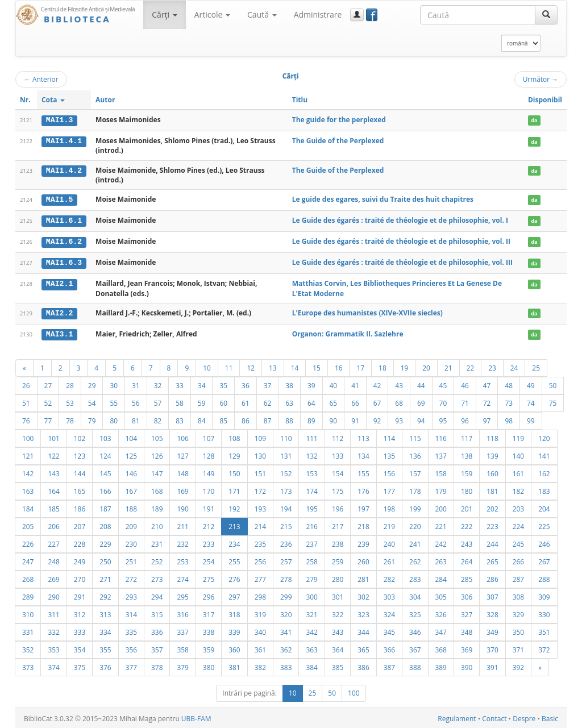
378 (157, 665)
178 (415, 489)
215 (286, 525)
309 (544, 595)
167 (131, 489)
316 (182, 613)
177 (389, 489)
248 (53, 560)
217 (338, 525)
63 (289, 401)
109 (260, 436)
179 (441, 489)
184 (28, 507)
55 (114, 401)
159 (467, 472)
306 (467, 595)
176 (363, 489)
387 (389, 665)
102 (80, 436)
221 (441, 525)
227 (53, 542)
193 (260, 507)
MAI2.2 (59, 312)
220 (415, 525)
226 (28, 542)
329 (518, 613)
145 (105, 472)
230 (131, 542)
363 (311, 648)
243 (467, 542)
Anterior (41, 79)
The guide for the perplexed (339, 120)
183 (544, 489)
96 (465, 419)
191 (209, 507)
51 (26, 401)
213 (234, 525)
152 (286, 472)
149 (209, 472)
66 (355, 401)
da (534, 120)
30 (114, 384)
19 (405, 366)
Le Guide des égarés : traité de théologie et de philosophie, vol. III (402, 262)
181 (492, 489)
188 (131, 507)
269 (53, 577)
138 (467, 454)
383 (286, 665)
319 (260, 613)
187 (105, 507)
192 (234, 507)
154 (338, 472)
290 (53, 595)
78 (70, 419)
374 (53, 665)
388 (415, 665)
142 (28, 472)
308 (518, 595)
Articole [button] (212, 14)
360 (234, 648)
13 (273, 366)
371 (518, 648)
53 (70, 401)
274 (182, 577)
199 (415, 507)
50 (553, 384)
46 (465, 384)
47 (487, 384)
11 (229, 366)
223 (492, 525)
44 (421, 384)
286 (492, 577)
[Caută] (546, 15)
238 (338, 542)
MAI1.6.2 (64, 241)
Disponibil (545, 100)
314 (131, 613)
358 (182, 648)
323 (363, 613)
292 (105, 595)
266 (518, 560)
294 (157, 595)
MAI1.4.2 (64, 170)
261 (389, 560)
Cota (53, 100)
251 (131, 560)
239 (363, 542)
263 (441, 560)
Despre (524, 717)
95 (443, 419)
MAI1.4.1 (64, 141)
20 (426, 366)
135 (389, 454)
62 (268, 401)
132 (311, 454)
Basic (550, 717)
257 (286, 560)
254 (209, 560)
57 (158, 401)
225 (544, 525)
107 (209, 436)
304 (415, 595)
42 (377, 384)
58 (180, 401)
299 (286, 595)
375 (80, 665)
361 (260, 648)
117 (467, 436)
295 (182, 595)
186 (80, 507)
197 (363, 507)
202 (492, 507)
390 (467, 665)
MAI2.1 (59, 283)
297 (234, 595)
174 (311, 489)
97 (487, 419)
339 (234, 630)
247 (28, 560)
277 (260, 577)
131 (286, 454)
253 (182, 560)
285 (467, 577)
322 (338, 613)
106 (182, 436)
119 (518, 436)
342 (311, 630)
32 (158, 384)
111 (311, 436)
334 (105, 630)
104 (131, 436)
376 (105, 665)
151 (260, 472)
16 (339, 366)
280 (338, 577)
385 (338, 665)
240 (389, 542)
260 (363, 560)
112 (338, 436)
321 (311, 613)
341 (286, 630)
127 (182, 454)
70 (443, 401)
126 (157, 454)
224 (518, 525)
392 (518, 665)
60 (223, 401)
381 (234, 665)
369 (467, 648)
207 (80, 525)
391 (492, 665)
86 (246, 419)
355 (105, 648)
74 (531, 401)
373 (28, 665)
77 (48, 419)
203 (518, 507)
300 (311, 595)
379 (182, 665)
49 (531, 384)
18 (383, 366)
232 (182, 542)
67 (377, 401)
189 (157, 507)
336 (157, 630)
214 (260, 525)
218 (363, 525)
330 (544, 613)
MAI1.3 (59, 120)
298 (260, 595)
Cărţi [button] (164, 14)
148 (182, 472)
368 (441, 648)
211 (182, 525)
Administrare (318, 14)
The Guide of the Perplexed (338, 141)
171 (234, 489)
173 (286, 489)
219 (389, 525)
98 (509, 419)
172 (260, 489)
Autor (105, 100)
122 (53, 454)
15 (317, 366)
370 (492, 648)
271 (105, 577)
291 (80, 595)
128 (209, 454)
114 (389, 436)
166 (105, 489)
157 (415, 472)
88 (289, 419)
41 (355, 384)
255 (234, 560)
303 (389, 595)
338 (209, 630)
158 (441, 472)
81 (136, 419)
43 (399, 384)
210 (157, 525)
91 (355, 419)
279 (311, 577)
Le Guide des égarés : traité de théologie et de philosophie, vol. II (401, 241)
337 (182, 630)
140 (518, 454)
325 (415, 613)
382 (260, 665)
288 (544, 577)
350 (518, 630)
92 (377, 419)
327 (467, 613)
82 (158, 419)
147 (157, 472)
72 (487, 401)
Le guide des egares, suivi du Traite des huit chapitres (383, 199)
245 (518, 542)
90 (334, 419)
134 (363, 454)
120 (544, 436)
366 (389, 648)
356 (131, 648)
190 (182, 507)
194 (286, 507)
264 (467, 560)
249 (80, 560)
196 (338, 507)
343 (338, 630)
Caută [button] (262, 14)
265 (492, 560)
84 (202, 419)
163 (28, 489)
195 (311, 507)
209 (131, 525)
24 (514, 366)
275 (209, 577)
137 (441, 454)
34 (202, 384)
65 (334, 401)
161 (518, 472)
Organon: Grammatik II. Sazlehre (348, 333)
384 (311, 665)
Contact (494, 717)
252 (157, 560)
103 (105, 436)
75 (553, 401)
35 (223, 384)
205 (28, 525)
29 (92, 384)
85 (223, 419)
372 (544, 648)
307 (492, 595)
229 (105, 542)
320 (286, 613)
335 (131, 630)
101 (53, 436)
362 (286, 648)
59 (202, 401)
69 (421, 401)
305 (441, 595)
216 (311, 525)
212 (209, 525)
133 (338, 454)
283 (415, 577)
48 (509, 384)
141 (544, 454)
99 (531, 419)
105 (157, 436)
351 (544, 630)
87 (268, 419)
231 (157, 542)
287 (518, 577)
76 (26, 419)
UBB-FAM (196, 717)
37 (268, 384)
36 (246, 384)
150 (234, 472)
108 (234, 436)
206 (53, 525)
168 (157, 489)
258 (311, 560)
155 (363, 472)
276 (234, 577)
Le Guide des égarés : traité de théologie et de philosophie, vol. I (400, 220)
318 (234, 613)
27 (48, 384)
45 (443, 384)
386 (363, 665)
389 (441, 665)
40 (334, 384)
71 (465, 401)
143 (53, 472)
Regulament (457, 717)
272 (131, 577)
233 (209, 542)
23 (492, 366)
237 (311, 542)
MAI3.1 (59, 333)
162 (544, 472)
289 (28, 595)
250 (105, 560)
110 (286, 436)
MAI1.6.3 (64, 262)
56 (136, 401)
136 (415, 454)
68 (399, 401)
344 (363, 630)
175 (338, 489)
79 (92, 419)
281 (363, 577)
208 (105, 525)
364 (338, 648)
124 (105, 454)
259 (338, 560)
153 (311, 472)
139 (492, 454)
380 (209, 665)
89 (311, 419)
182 (518, 489)
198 (389, 507)
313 (105, 613)
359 (209, 648)
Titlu (300, 100)
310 (28, 613)
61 (246, 401)
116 (441, 436)
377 (131, 665)
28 (70, 384)
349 (492, 630)
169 (182, 489)
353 (53, 648)
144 (80, 472)
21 (448, 366)
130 (260, 454)
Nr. (25, 100)
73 (509, 401)
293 (131, 595)
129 (234, 454)
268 (28, 577)
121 (28, 454)
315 (157, 613)
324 (389, 613)
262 (415, 560)
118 (492, 436)
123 (80, 454)
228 (80, 542)
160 (492, 472)
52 (48, 401)
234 (234, 542)
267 (544, 560)
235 (260, 542)
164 (53, 489)
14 (295, 366)
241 (415, 542)
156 (389, 472)
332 (53, 630)
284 (441, 577)
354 (80, 648)
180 (467, 489)
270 (80, 577)
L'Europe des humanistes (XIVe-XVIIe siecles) (367, 312)
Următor (541, 79)
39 (311, 384)
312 (80, 613)
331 (28, 630)
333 (80, 630)
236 (286, 542)
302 (363, 595)
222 (467, 525)
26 (26, 384)
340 (260, 630)
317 (209, 613)
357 (157, 648)
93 (399, 419)
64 (311, 401)
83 (180, 419)
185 (53, 507)
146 (131, 472)
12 (251, 366)
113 (363, 436)
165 (80, 489)
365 (363, 648)
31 (136, 384)
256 (260, 560)
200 (441, 507)
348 (467, 630)
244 (492, 542)
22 (471, 366)
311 (53, 613)
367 (415, 648)
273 (157, 577)
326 (441, 613)
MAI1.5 (59, 199)
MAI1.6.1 (64, 220)
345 (389, 630)
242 (441, 542)
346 (415, 630)
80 (114, 419)
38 (289, 384)
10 (207, 366)
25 (536, 366)
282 (389, 577)
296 (209, 595)
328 (492, 613)
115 (415, 436)
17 (360, 366)
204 (544, 507)
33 (180, 384)
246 (544, 542)
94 (421, 419)
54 (92, 401)
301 (338, 595)
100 (28, 436)
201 (467, 507)
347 (441, 630)
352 (28, 648)
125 (131, 454)
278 (286, 577)
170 (209, 489)
